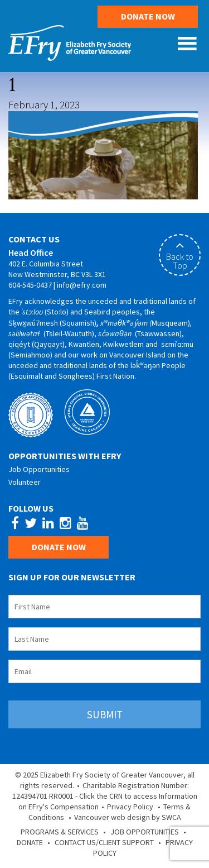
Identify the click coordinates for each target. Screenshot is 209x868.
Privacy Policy (130, 807)
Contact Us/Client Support (104, 842)
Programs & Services (60, 832)
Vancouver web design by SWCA (128, 817)
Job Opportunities (39, 469)
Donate (30, 842)
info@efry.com (82, 285)
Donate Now (148, 16)
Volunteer (25, 482)
